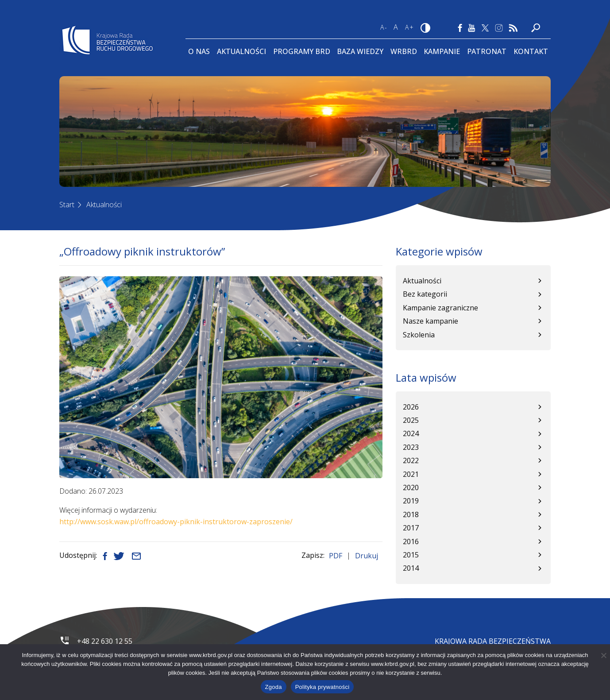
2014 (411, 568)
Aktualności (241, 51)
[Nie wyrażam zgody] (603, 655)
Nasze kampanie (430, 321)
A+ (410, 27)
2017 (411, 528)
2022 (411, 460)
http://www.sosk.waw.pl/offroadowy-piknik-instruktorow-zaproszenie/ (176, 522)
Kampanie (442, 51)
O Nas (199, 51)
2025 (411, 420)
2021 (411, 474)
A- (384, 27)
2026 (411, 407)
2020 (411, 487)
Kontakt (531, 51)
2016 (411, 541)
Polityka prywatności (322, 687)
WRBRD (404, 51)
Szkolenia (419, 335)
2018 (411, 514)
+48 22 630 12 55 (105, 641)
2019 (411, 501)
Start (67, 205)
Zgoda (274, 687)
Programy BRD (302, 51)
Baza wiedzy (360, 51)
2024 (411, 433)
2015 (411, 555)
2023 (411, 447)
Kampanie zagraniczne (440, 308)
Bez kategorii (425, 294)
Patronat (487, 51)
